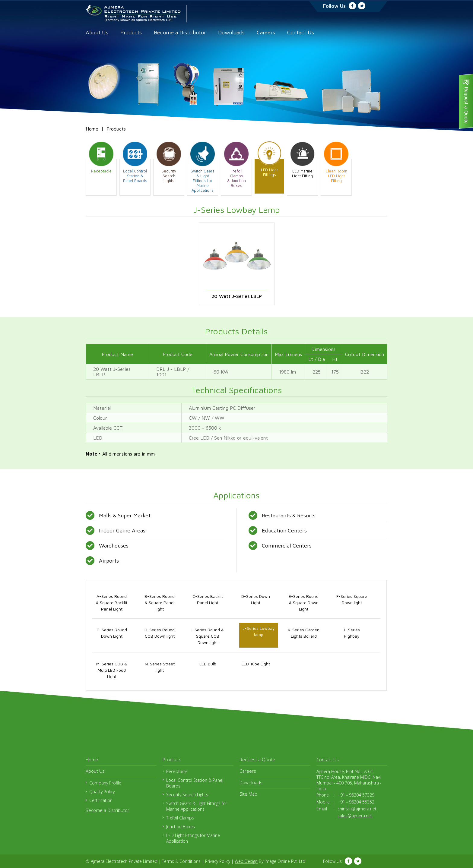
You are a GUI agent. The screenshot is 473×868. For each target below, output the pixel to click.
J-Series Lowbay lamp (259, 631)
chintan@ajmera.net (357, 809)
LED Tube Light (256, 664)
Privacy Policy (218, 861)
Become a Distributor (180, 32)
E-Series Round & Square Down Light (304, 603)
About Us (97, 32)
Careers (266, 32)
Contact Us (301, 32)
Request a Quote (257, 759)
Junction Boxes (181, 827)
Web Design (246, 861)
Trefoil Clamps (180, 818)
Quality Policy (102, 792)
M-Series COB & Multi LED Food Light (112, 670)
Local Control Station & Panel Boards (195, 783)
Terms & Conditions (181, 861)
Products (131, 32)
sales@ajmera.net (355, 816)
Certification (101, 800)
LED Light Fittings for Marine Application (193, 838)
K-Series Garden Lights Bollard (304, 633)
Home (92, 129)
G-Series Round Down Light (112, 633)
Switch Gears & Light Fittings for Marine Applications (197, 806)
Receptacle (177, 771)
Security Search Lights (187, 795)
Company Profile (105, 783)
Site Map (248, 794)
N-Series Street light (160, 667)
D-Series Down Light (256, 599)
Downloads (231, 32)
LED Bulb (208, 664)
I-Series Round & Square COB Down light (208, 636)
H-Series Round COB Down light (160, 633)
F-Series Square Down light (352, 599)
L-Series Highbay (352, 633)
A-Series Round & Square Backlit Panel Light (112, 603)
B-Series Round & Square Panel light (160, 603)
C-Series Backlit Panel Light (208, 599)
